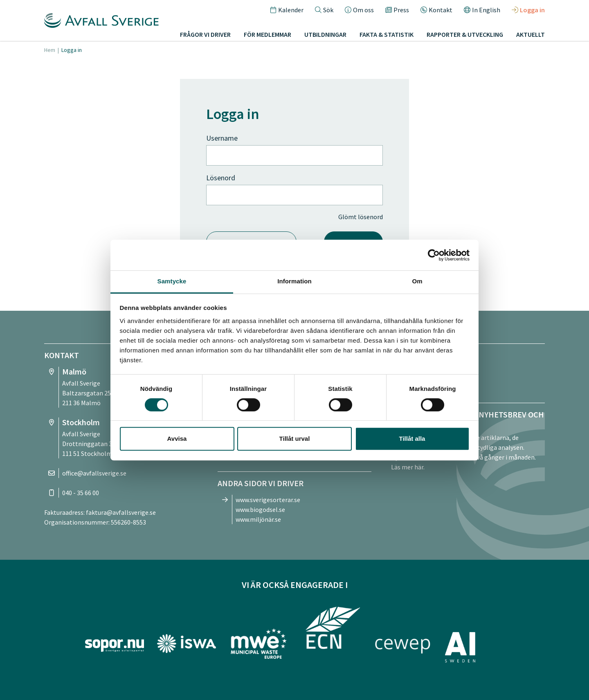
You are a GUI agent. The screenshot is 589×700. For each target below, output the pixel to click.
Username (222, 138)
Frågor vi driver (205, 34)
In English (482, 10)
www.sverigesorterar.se (268, 500)
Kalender (287, 10)
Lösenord (221, 178)
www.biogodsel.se (260, 509)
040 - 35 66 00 (81, 493)
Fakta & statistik (387, 34)
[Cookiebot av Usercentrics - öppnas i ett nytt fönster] (434, 255)
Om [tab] (417, 281)
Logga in (528, 10)
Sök (324, 10)
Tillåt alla (412, 439)
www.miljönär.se (258, 519)
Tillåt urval (295, 439)
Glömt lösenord (361, 217)
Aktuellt (531, 34)
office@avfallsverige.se (94, 473)
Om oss (359, 10)
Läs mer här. (408, 467)
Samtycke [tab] (172, 281)
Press (397, 10)
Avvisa (177, 439)
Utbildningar (325, 34)
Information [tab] (294, 281)
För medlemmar (268, 34)
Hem (50, 50)
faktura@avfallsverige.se (121, 512)
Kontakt (436, 10)
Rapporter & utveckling (465, 34)
